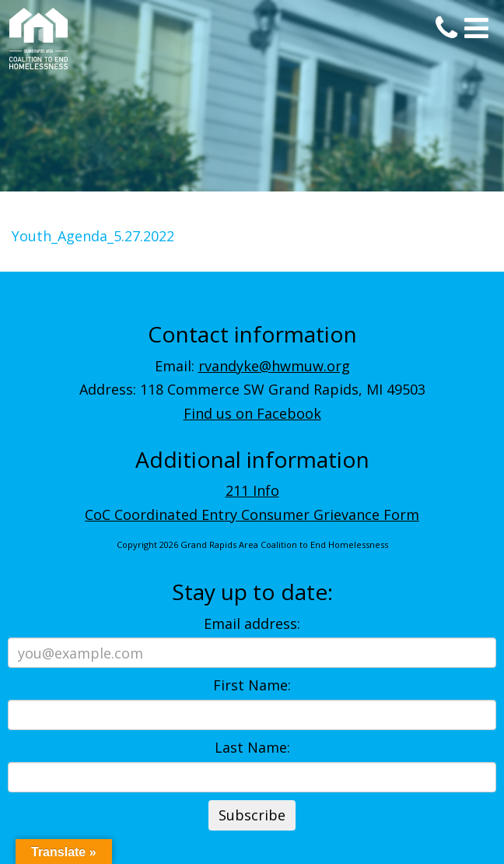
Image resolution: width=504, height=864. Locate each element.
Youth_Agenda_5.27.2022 (93, 236)
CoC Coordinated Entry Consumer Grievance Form (252, 515)
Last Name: (252, 747)
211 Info (252, 490)
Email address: (252, 623)
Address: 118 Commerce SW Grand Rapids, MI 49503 (252, 389)
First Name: (252, 685)
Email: (252, 366)
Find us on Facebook (252, 413)
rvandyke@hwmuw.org (274, 366)
